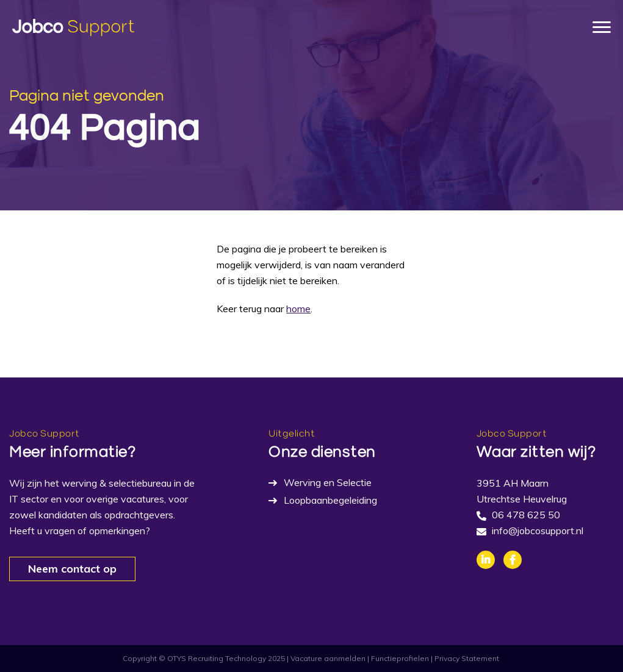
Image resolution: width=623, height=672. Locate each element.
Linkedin (486, 560)
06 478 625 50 (526, 515)
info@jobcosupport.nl (538, 531)
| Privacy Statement (465, 658)
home (298, 309)
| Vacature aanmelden (326, 658)
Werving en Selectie (328, 482)
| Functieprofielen (398, 658)
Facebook (513, 560)
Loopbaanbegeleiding (330, 500)
